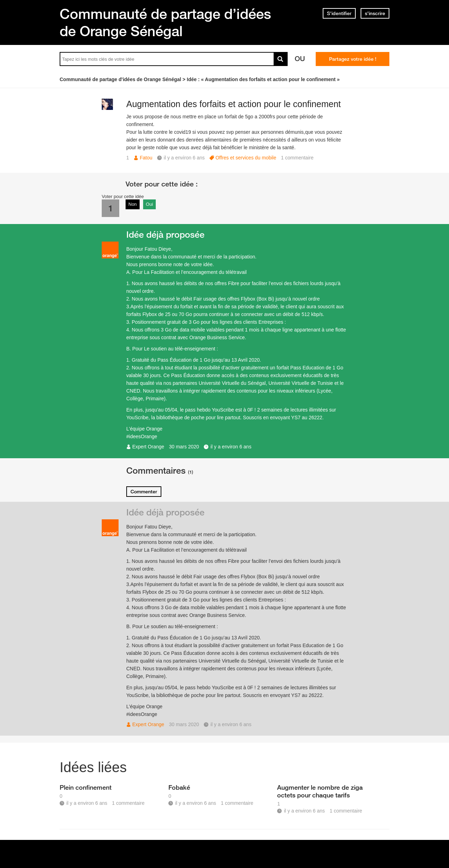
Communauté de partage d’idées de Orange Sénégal (165, 22)
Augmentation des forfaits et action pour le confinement (233, 104)
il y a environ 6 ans (231, 447)
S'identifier (339, 13)
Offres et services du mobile (246, 158)
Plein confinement (86, 787)
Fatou (146, 158)
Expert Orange (148, 447)
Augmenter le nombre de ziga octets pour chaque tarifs (320, 791)
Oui (149, 204)
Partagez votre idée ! (353, 59)
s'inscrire (375, 13)
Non (133, 204)
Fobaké (179, 787)
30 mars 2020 (184, 447)
